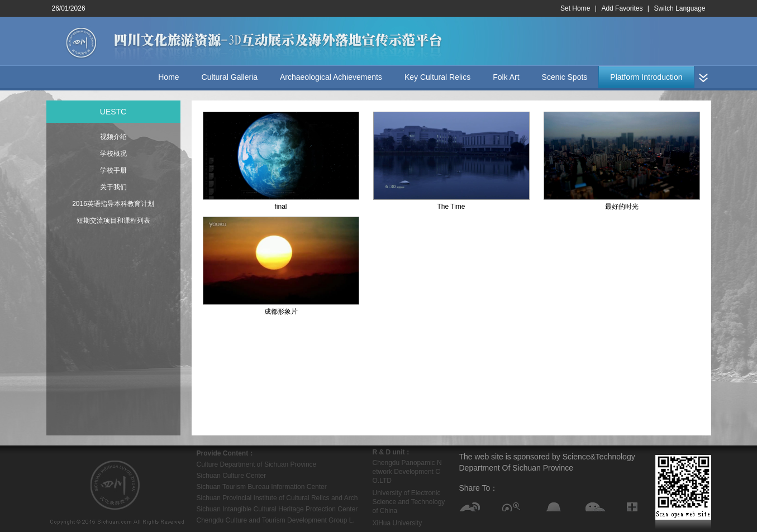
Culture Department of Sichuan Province (257, 464)
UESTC (113, 112)
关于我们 (113, 187)
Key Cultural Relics (437, 77)
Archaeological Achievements (331, 77)
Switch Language (679, 8)
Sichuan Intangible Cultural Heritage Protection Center (277, 509)
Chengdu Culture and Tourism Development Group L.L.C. (276, 521)
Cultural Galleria (230, 77)
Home (168, 77)
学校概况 (113, 154)
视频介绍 (113, 137)
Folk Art (506, 77)
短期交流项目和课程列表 (113, 221)
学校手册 (113, 170)
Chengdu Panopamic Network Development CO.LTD (407, 472)
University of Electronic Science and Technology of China (409, 502)
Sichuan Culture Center (232, 476)
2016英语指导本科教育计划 (113, 204)
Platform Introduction (646, 77)
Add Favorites (622, 8)
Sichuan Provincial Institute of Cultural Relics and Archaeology (277, 499)
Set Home (575, 8)
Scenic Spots (565, 77)
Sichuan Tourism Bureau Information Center (262, 487)
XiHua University (397, 523)
